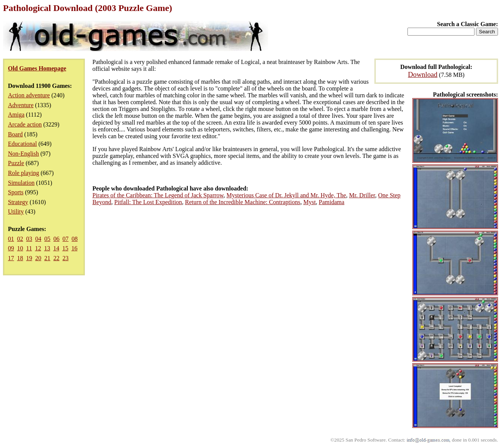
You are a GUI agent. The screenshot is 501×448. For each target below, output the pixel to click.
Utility (16, 212)
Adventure (21, 105)
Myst (310, 202)
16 (74, 248)
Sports (16, 192)
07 (66, 239)
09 (11, 248)
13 (47, 248)
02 (20, 239)
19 (29, 258)
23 (66, 258)
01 (11, 239)
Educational (22, 144)
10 (20, 248)
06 (56, 239)
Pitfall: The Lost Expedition (148, 202)
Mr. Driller (362, 195)
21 (47, 258)
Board (15, 134)
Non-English (23, 154)
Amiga (16, 115)
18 (20, 258)
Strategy (18, 202)
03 (29, 239)
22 (56, 258)
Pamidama (332, 202)
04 (38, 239)
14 (56, 248)
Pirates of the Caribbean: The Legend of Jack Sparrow (158, 195)
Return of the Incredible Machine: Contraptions (243, 202)
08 (75, 239)
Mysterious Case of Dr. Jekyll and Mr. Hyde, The (286, 195)
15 (65, 248)
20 (38, 258)
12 (38, 248)
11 (29, 248)
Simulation (21, 183)
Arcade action (25, 124)
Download (423, 74)
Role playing (23, 173)
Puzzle (16, 163)
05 (47, 239)
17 (11, 258)
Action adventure (29, 95)
